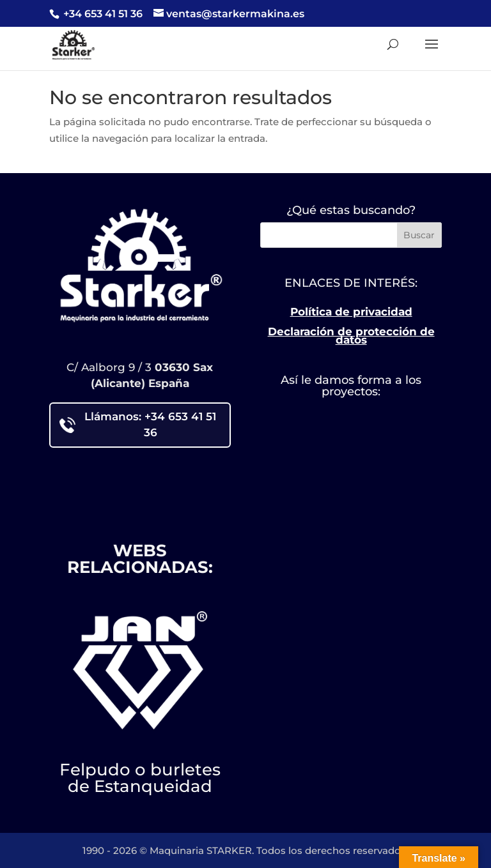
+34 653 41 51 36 (102, 14)
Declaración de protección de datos (351, 336)
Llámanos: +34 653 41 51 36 (138, 425)
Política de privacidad (351, 312)
